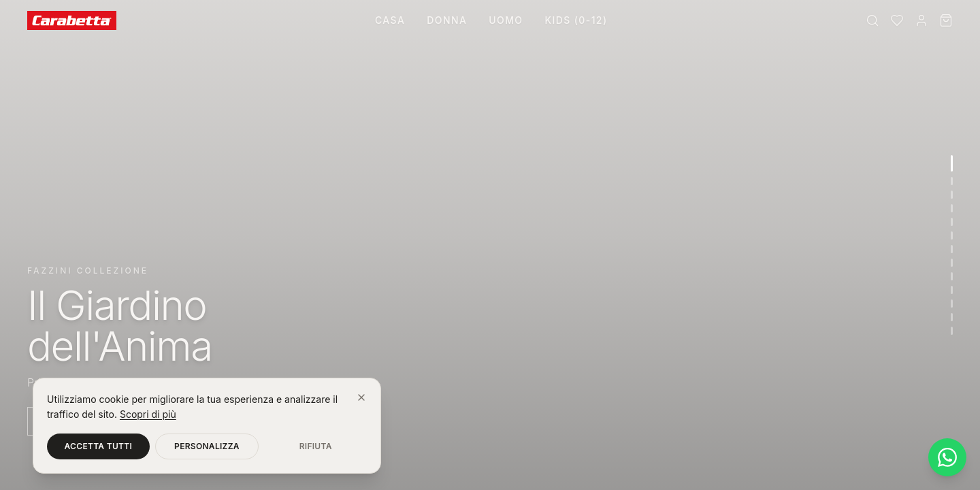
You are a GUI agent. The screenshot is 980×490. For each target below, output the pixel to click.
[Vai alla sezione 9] (952, 276)
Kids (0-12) (576, 20)
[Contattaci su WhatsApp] (947, 457)
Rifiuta (316, 446)
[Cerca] (872, 20)
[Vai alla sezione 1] (952, 163)
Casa (390, 20)
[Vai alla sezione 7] (952, 249)
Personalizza (207, 446)
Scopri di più (148, 414)
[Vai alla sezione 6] (952, 235)
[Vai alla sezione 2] (952, 181)
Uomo (506, 20)
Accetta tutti (99, 446)
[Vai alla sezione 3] (952, 195)
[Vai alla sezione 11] (952, 304)
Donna (447, 20)
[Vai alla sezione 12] (952, 317)
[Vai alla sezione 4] (952, 208)
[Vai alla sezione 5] (952, 222)
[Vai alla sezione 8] (952, 263)
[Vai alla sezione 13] (952, 331)
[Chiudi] (361, 397)
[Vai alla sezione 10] (952, 290)
